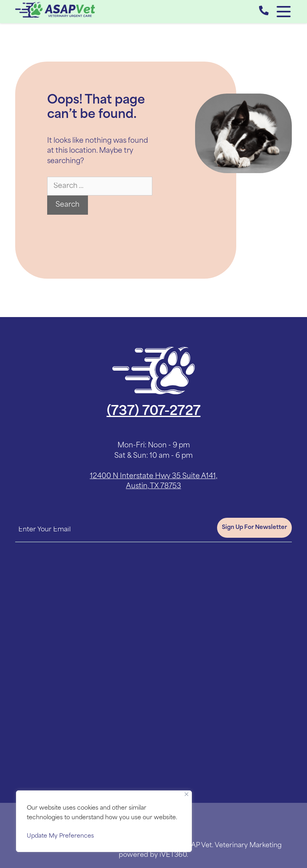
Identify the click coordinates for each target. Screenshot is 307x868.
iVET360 (173, 855)
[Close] (186, 794)
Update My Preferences (60, 836)
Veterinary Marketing (248, 846)
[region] (104, 821)
